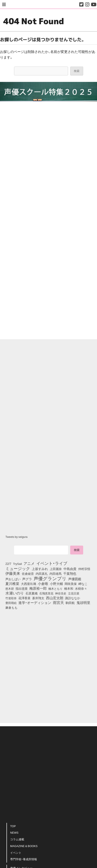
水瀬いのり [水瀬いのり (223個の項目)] (15, 593)
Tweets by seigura (16, 537)
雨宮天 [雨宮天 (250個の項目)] (58, 602)
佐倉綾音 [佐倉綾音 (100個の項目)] (28, 573)
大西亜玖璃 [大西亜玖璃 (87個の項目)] (29, 584)
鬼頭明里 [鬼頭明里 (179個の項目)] (83, 602)
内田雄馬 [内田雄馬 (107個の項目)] (56, 573)
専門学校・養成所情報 (24, 859)
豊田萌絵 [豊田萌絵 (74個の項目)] (11, 603)
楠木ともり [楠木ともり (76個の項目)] (55, 588)
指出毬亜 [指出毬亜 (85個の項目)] (22, 588)
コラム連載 (17, 839)
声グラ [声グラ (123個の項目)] (27, 579)
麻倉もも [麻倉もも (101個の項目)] (11, 607)
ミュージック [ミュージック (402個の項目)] (18, 568)
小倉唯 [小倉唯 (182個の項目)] (43, 583)
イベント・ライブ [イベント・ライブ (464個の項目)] (52, 563)
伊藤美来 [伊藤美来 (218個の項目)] (13, 573)
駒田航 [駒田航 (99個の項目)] (70, 603)
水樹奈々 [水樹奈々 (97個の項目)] (81, 589)
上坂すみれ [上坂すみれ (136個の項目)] (40, 569)
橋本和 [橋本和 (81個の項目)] (69, 588)
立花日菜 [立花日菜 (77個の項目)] (74, 593)
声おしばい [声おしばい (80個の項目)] (13, 579)
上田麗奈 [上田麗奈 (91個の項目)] (56, 569)
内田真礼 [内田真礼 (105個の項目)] (42, 573)
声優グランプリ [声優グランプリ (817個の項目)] (50, 578)
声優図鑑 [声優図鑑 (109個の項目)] (75, 579)
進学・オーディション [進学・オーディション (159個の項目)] (35, 603)
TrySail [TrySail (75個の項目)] (17, 564)
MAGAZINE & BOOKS (24, 846)
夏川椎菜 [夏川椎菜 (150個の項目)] (12, 584)
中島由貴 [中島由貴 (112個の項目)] (70, 569)
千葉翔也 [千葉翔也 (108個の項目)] (70, 573)
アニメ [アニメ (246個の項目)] (29, 563)
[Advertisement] (48, 284)
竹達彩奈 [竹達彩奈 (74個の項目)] (11, 598)
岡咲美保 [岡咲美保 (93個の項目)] (71, 584)
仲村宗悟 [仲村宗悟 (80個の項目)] (84, 569)
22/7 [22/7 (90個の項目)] (8, 564)
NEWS (14, 832)
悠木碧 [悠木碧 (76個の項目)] (10, 588)
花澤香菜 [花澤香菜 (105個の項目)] (24, 598)
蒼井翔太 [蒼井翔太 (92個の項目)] (38, 598)
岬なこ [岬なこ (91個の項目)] (83, 584)
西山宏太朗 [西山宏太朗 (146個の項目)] (55, 598)
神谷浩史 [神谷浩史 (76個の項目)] (61, 593)
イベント (16, 853)
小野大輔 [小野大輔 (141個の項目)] (56, 584)
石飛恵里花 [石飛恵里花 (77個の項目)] (46, 593)
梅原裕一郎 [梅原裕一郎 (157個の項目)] (38, 588)
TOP (13, 826)
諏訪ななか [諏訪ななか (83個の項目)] (73, 598)
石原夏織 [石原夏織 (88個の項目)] (32, 593)
